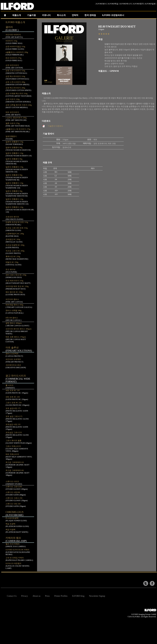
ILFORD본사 (101, 4)
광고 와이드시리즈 (18, 379)
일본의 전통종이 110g (17, 169)
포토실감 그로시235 (17, 435)
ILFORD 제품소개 (15, 22)
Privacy (25, 596)
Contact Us (12, 596)
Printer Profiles (61, 596)
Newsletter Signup (97, 596)
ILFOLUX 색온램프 (18, 566)
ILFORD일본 (150, 4)
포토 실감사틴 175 (17, 411)
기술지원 (31, 15)
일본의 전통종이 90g (17, 161)
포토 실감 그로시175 (17, 419)
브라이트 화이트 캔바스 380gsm (19, 331)
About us (36, 596)
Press (47, 596)
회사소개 (61, 15)
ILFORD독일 (113, 4)
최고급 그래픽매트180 (17, 473)
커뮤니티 (46, 15)
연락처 (75, 15)
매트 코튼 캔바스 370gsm (16, 339)
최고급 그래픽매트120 (17, 465)
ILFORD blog (78, 596)
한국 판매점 (90, 15)
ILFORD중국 (138, 4)
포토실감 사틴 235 (17, 427)
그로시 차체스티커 (17, 449)
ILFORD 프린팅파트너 (113, 15)
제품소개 (17, 15)
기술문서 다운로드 (55, 126)
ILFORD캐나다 (126, 4)
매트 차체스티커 (19, 457)
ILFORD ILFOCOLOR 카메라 (18, 552)
